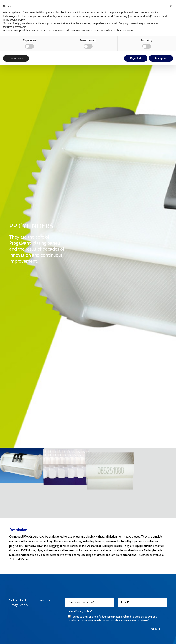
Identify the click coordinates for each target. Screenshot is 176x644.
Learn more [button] (16, 58)
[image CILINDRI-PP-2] (66, 465)
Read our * (79, 611)
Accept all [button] (161, 58)
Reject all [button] (136, 58)
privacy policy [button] (120, 12)
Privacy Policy (83, 611)
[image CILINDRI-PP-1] (22, 465)
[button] (171, 6)
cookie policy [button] (17, 20)
